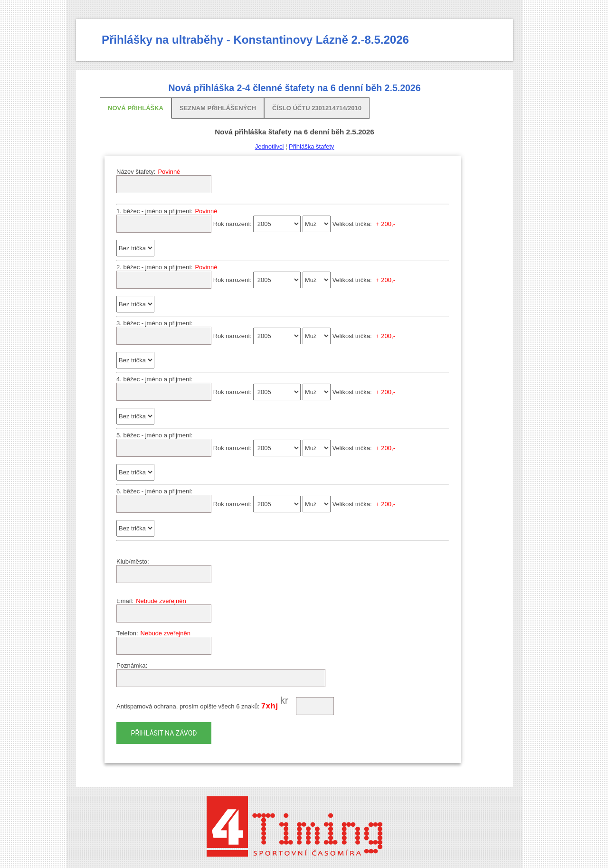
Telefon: (127, 633)
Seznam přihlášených (218, 108)
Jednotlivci (270, 146)
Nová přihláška (136, 108)
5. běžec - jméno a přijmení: (154, 435)
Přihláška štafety (311, 146)
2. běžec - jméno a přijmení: (154, 267)
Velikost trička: (352, 224)
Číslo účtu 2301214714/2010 (317, 108)
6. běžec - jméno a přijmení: (154, 491)
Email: (125, 601)
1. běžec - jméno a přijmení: (154, 211)
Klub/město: (133, 561)
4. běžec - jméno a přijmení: (154, 379)
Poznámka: (132, 665)
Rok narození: (233, 224)
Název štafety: (136, 172)
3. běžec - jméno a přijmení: (154, 323)
